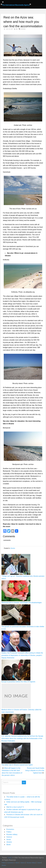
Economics (10, 829)
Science (9, 837)
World (8, 845)
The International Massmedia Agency (16, 5)
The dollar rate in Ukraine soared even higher (17, 765)
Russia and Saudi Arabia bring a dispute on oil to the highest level (35, 770)
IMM (17, 29)
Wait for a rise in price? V (15, 807)
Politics (9, 832)
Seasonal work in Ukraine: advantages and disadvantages (22, 603)
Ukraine (23, 29)
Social (9, 840)
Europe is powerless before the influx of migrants (18, 682)
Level (9, 858)
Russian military (12, 834)
